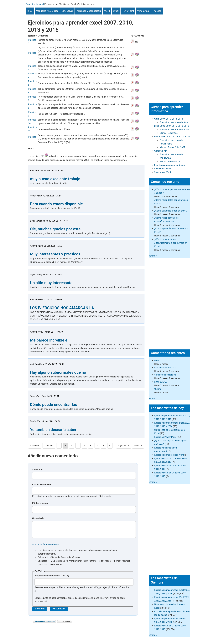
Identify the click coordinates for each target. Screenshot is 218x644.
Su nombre (38, 470)
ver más (153, 256)
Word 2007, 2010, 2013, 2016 (169, 119)
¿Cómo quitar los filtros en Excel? (171, 211)
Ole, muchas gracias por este (55, 229)
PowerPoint (128, 11)
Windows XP (144, 11)
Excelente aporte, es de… (166, 368)
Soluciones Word (163, 172)
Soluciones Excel (163, 169)
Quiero (158, 389)
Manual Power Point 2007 (172, 147)
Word (107, 11)
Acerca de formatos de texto (46, 547)
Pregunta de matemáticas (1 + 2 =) (52, 578)
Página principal (40, 503)
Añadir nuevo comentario (45, 624)
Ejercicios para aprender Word (175, 122)
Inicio (30, 11)
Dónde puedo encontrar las (53, 405)
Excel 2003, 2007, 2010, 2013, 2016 (172, 126)
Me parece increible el (49, 340)
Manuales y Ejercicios (47, 11)
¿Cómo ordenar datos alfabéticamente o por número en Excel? (171, 243)
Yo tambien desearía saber (53, 430)
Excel (116, 11)
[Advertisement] (169, 56)
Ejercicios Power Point (165, 437)
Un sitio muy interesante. (52, 283)
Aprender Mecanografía (89, 11)
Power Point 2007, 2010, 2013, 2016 (172, 137)
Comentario (38, 518)
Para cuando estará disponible (56, 204)
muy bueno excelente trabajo (55, 179)
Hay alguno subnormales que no (58, 372)
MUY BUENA (161, 382)
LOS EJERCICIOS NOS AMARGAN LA (62, 308)
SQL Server (67, 11)
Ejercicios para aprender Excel (175, 130)
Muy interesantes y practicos (55, 254)
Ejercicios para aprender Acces (169, 165)
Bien (156, 361)
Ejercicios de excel (35, 4)
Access (157, 11)
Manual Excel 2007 (169, 133)
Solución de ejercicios (165, 375)
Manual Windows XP (170, 162)
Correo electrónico (42, 485)
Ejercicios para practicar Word (169, 455)
